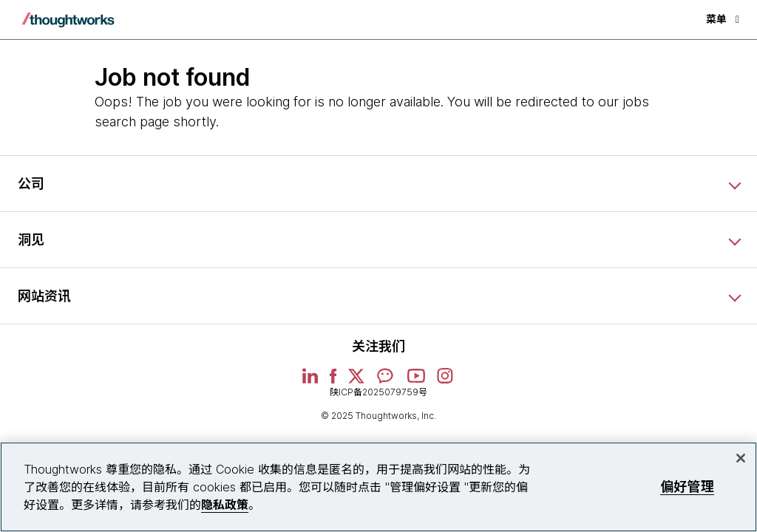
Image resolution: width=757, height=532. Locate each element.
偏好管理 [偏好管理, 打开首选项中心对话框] (687, 487)
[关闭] (741, 458)
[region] (378, 487)
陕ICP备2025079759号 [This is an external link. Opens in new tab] (378, 392)
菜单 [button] (723, 19)
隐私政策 (225, 505)
